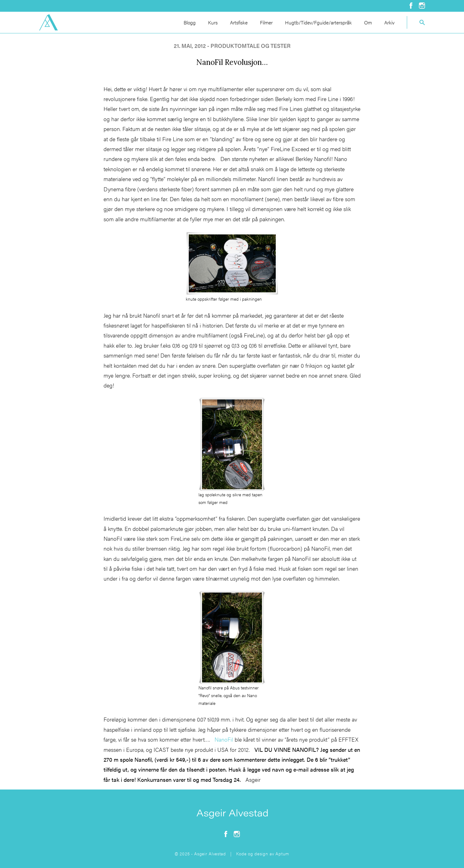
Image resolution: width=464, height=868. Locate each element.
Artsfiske (239, 22)
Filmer (266, 22)
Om (368, 22)
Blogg (190, 22)
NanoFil (224, 739)
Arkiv (389, 22)
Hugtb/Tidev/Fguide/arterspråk (318, 22)
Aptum (282, 853)
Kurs (213, 22)
